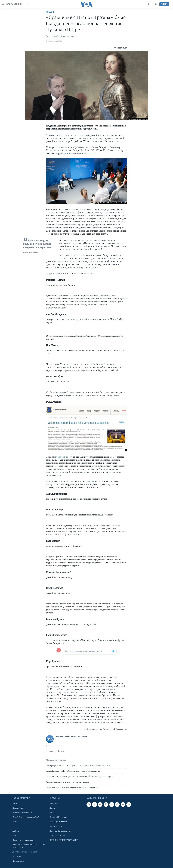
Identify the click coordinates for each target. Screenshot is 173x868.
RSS (14, 836)
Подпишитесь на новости (23, 840)
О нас (15, 804)
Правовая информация (22, 813)
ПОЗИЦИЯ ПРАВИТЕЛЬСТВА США (64, 840)
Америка (53, 804)
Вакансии (17, 857)
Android (16, 831)
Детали (53, 813)
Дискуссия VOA (56, 826)
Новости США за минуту (60, 817)
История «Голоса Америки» (61, 831)
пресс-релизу (62, 457)
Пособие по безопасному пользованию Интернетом (29, 846)
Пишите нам (18, 808)
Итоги (52, 808)
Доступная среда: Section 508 (25, 852)
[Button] (120, 48)
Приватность (18, 861)
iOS (14, 826)
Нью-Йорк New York (58, 822)
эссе (110, 708)
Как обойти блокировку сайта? (26, 817)
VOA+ (15, 822)
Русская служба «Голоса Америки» (61, 36)
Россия (50, 12)
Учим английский (57, 836)
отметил (90, 481)
